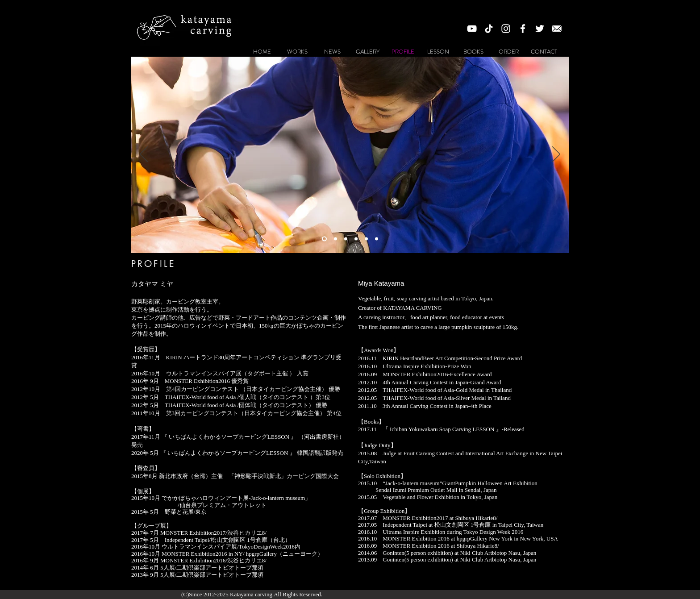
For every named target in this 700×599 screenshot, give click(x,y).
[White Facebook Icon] (523, 29)
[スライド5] (346, 239)
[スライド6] (356, 239)
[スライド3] (377, 239)
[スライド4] (366, 239)
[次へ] (556, 155)
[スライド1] (324, 239)
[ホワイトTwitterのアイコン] (540, 29)
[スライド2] (335, 239)
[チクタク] (489, 29)
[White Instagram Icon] (506, 29)
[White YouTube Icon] (472, 29)
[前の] (144, 155)
